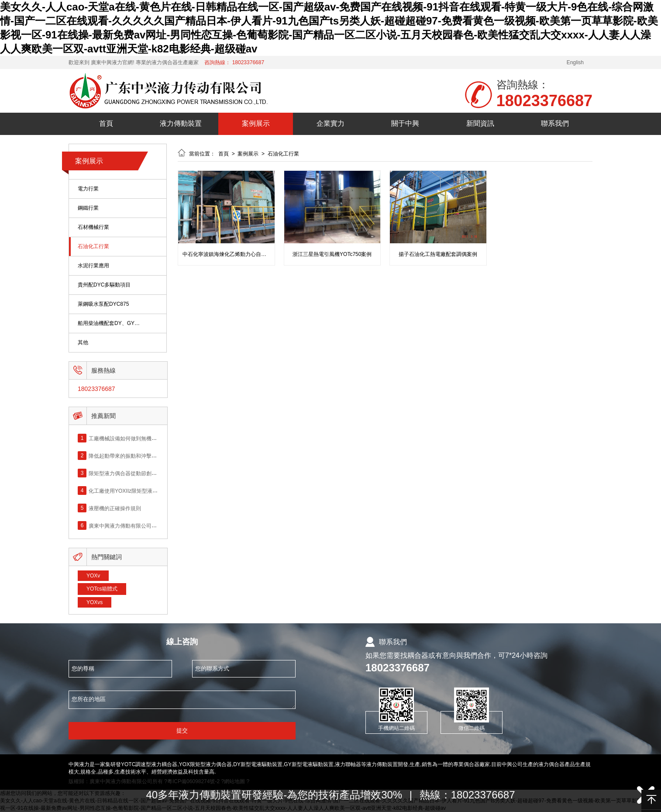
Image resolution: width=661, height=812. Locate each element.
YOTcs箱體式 (102, 589)
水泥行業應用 (93, 266)
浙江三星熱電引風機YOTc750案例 (332, 254)
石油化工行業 (93, 247)
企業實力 (330, 123)
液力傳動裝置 (181, 123)
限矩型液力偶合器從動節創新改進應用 (133, 473)
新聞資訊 (480, 123)
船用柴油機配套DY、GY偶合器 (109, 323)
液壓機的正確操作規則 (115, 508)
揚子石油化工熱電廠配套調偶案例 (438, 254)
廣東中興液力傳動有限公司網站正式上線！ (138, 525)
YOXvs (95, 602)
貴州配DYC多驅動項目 (104, 285)
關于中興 (405, 123)
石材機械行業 (93, 227)
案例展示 (256, 123)
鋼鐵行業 (88, 208)
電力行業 (88, 189)
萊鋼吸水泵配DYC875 (103, 304)
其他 (83, 343)
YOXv (93, 576)
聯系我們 (555, 123)
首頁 (106, 123)
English (575, 62)
